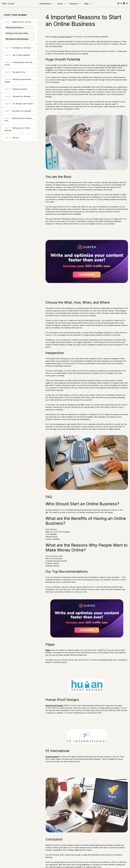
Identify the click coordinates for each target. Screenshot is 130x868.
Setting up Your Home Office (17, 33)
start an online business (62, 37)
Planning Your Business (15, 28)
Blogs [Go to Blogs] (88, 4)
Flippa (48, 650)
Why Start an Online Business (17, 39)
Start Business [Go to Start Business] (47, 4)
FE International (52, 757)
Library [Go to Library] (62, 4)
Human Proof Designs (54, 706)
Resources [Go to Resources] (75, 4)
